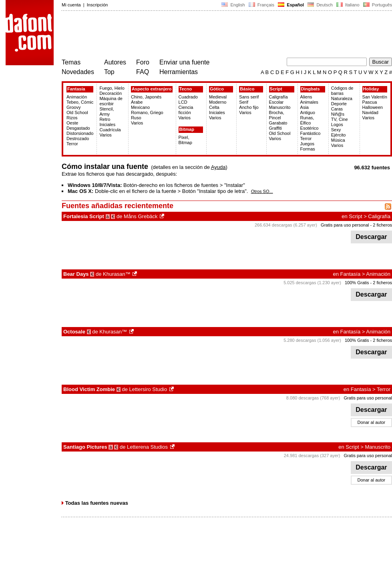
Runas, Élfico (307, 120)
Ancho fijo (249, 107)
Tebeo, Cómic (80, 102)
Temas (71, 62)
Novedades (78, 72)
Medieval (218, 97)
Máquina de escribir (111, 101)
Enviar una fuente (184, 62)
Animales (309, 102)
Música (338, 140)
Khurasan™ (117, 274)
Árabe (137, 102)
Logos (337, 124)
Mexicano (140, 107)
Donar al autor (372, 422)
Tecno (186, 89)
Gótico (217, 89)
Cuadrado (188, 97)
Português (377, 5)
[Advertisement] (207, 35)
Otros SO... (262, 191)
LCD (183, 102)
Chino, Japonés (146, 97)
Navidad (370, 112)
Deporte (339, 104)
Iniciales (107, 124)
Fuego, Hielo (112, 88)
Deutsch (320, 5)
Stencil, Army (107, 111)
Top (109, 72)
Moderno (218, 102)
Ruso (136, 118)
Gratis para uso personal (345, 225)
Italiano (348, 5)
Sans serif (249, 97)
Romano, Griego (147, 112)
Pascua (370, 102)
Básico (247, 89)
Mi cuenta (71, 5)
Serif (244, 102)
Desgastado (78, 128)
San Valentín (375, 97)
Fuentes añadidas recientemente (118, 206)
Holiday (371, 89)
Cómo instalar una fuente (105, 167)
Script (276, 89)
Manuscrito (280, 107)
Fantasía (76, 89)
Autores (115, 62)
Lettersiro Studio (148, 389)
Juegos (307, 144)
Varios (105, 135)
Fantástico (311, 133)
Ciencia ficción (186, 110)
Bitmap (187, 129)
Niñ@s (338, 114)
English (233, 5)
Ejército (339, 135)
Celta (214, 107)
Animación (77, 97)
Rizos (72, 118)
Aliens (306, 97)
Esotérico (310, 128)
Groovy (73, 107)
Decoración (111, 93)
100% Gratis (357, 283)
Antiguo (308, 112)
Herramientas (179, 72)
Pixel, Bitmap (185, 140)
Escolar (276, 102)
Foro (143, 62)
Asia (305, 107)
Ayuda (218, 167)
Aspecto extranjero (152, 89)
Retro (105, 119)
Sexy (336, 130)
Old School (77, 112)
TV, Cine (340, 119)
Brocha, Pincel (277, 115)
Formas (308, 149)
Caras (337, 109)
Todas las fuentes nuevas (97, 503)
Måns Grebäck (141, 216)
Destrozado (78, 138)
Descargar (371, 237)
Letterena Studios (147, 447)
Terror (72, 144)
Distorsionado (80, 133)
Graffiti (275, 128)
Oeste (72, 123)
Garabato (278, 123)
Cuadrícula (110, 130)
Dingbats (311, 89)
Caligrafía (278, 97)
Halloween (373, 107)
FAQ (143, 72)
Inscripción (97, 5)
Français (261, 5)
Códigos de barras (342, 91)
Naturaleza (342, 98)
